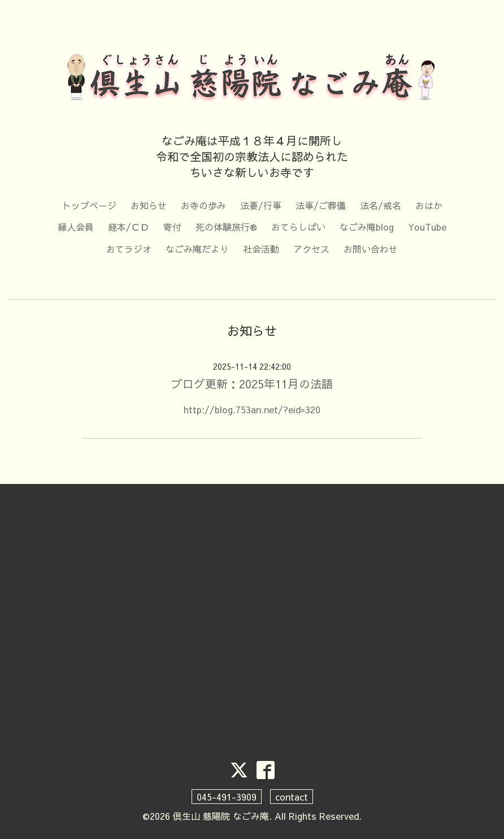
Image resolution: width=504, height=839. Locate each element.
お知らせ (149, 205)
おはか (429, 205)
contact (292, 797)
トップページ (89, 205)
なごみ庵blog (367, 227)
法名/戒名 (381, 205)
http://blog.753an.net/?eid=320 (252, 409)
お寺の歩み (203, 205)
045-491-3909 (227, 797)
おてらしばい (298, 227)
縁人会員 (76, 227)
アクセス (311, 249)
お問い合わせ (371, 249)
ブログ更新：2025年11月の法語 (252, 384)
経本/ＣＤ (129, 227)
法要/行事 (261, 205)
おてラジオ (129, 249)
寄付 (172, 227)
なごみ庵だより (197, 249)
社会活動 (261, 249)
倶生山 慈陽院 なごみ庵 (221, 816)
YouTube (427, 227)
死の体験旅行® (226, 227)
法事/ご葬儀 (321, 205)
